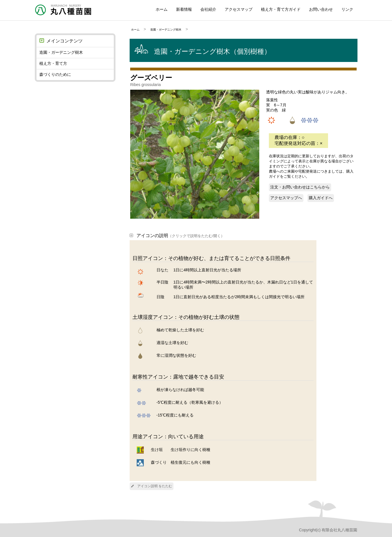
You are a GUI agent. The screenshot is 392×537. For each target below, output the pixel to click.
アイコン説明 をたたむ (152, 486)
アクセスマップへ (286, 198)
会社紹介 (208, 9)
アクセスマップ (239, 9)
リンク (347, 9)
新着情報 (184, 9)
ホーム (162, 9)
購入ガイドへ (321, 198)
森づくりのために (55, 74)
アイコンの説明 (177, 236)
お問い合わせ (321, 9)
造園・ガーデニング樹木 (166, 30)
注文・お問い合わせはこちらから (300, 187)
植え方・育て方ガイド (281, 9)
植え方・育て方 (53, 63)
